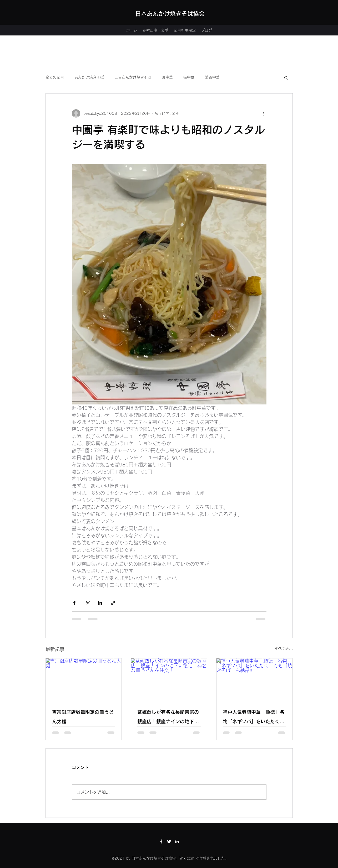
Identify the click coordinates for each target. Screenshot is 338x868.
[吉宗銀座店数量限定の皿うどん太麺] (84, 680)
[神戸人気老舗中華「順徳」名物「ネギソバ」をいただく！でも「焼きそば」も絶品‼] (254, 680)
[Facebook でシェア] (74, 603)
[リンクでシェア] (113, 603)
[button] (286, 77)
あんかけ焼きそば (89, 77)
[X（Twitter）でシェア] (87, 603)
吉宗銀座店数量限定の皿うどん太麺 (83, 717)
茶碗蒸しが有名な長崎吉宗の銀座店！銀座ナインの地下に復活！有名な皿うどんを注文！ (168, 718)
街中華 (189, 77)
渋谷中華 (212, 77)
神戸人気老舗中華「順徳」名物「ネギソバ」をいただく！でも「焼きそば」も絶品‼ (254, 718)
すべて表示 (284, 648)
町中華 (167, 77)
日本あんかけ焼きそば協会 (170, 14)
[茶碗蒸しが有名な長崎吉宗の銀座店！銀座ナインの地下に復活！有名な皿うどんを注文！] (169, 680)
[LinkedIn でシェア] (100, 603)
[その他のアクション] (263, 113)
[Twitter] (169, 841)
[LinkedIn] (177, 841)
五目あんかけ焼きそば (133, 77)
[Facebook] (161, 841)
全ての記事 (55, 77)
